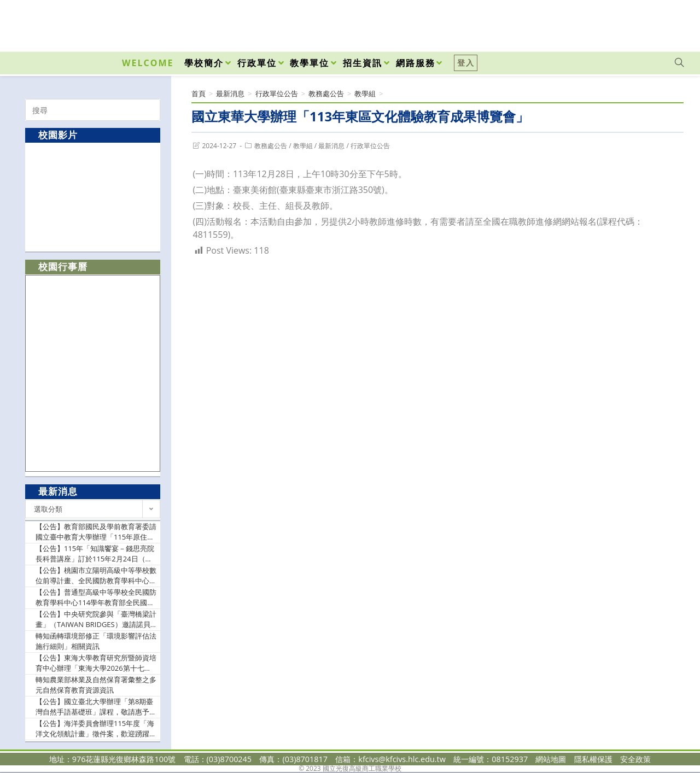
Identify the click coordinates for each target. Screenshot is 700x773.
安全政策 (635, 759)
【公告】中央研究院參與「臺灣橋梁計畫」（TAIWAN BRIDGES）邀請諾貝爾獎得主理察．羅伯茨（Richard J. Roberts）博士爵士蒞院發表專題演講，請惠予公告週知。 (96, 620)
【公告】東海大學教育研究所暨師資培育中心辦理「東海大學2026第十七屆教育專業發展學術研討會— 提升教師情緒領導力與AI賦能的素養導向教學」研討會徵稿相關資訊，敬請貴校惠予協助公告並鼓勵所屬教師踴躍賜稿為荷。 (96, 663)
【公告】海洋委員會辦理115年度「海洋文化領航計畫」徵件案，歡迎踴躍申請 (96, 729)
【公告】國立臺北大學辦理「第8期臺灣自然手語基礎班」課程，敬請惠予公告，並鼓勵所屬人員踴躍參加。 (96, 707)
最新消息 (331, 146)
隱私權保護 (593, 759)
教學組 (303, 146)
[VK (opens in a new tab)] (665, 23)
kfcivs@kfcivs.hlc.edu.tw (402, 759)
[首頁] (199, 93)
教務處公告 (271, 146)
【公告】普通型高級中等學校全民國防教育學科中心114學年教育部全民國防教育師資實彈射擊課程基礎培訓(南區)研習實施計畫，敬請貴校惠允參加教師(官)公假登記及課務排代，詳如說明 (96, 598)
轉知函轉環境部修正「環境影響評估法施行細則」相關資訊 (96, 641)
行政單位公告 (370, 146)
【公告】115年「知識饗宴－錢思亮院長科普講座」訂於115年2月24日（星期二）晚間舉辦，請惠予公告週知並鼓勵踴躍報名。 (96, 554)
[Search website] (679, 63)
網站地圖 (551, 759)
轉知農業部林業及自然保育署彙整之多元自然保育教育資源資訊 (96, 685)
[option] (93, 197)
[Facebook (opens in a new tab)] (617, 23)
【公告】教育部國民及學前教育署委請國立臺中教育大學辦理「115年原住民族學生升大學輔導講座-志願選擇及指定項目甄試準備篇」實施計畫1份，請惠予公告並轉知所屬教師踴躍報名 (96, 532)
